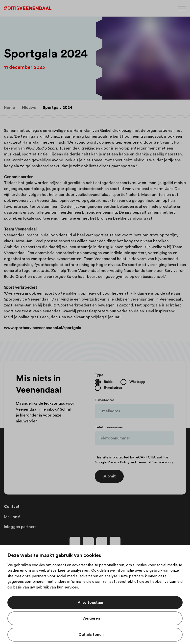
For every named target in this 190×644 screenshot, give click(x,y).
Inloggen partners (20, 527)
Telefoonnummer (109, 427)
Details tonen (91, 635)
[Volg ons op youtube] (102, 542)
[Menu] (182, 8)
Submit (109, 476)
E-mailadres (105, 400)
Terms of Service (151, 462)
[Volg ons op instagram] (88, 542)
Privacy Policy (119, 462)
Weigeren (91, 618)
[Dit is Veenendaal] (28, 8)
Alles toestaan (91, 603)
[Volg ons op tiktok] (115, 542)
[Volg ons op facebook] (75, 542)
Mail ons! (12, 517)
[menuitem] (10, 108)
